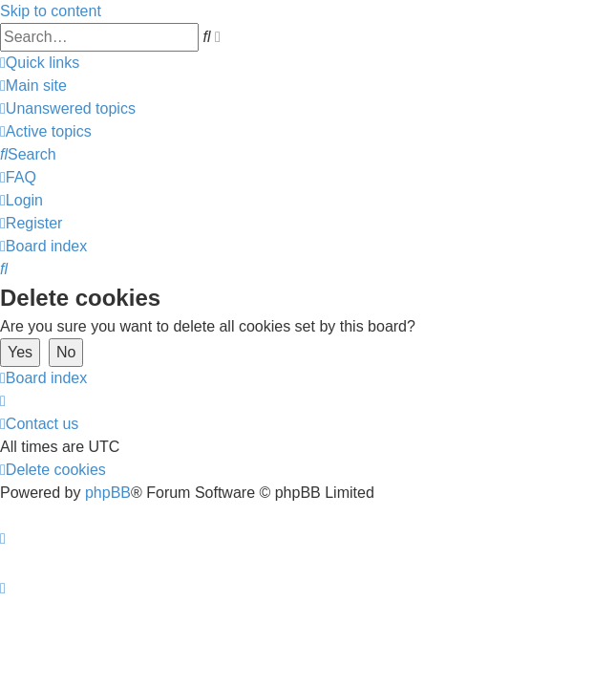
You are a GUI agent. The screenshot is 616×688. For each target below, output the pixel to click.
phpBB (108, 493)
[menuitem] (33, 86)
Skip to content (51, 11)
